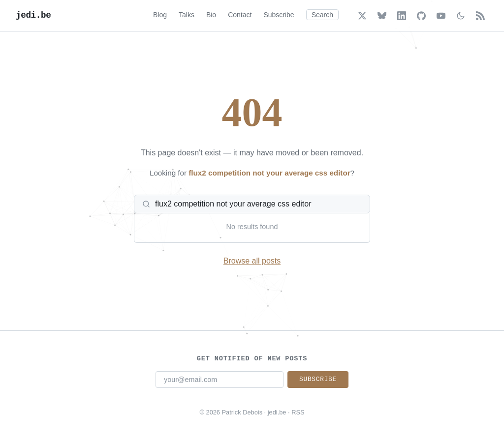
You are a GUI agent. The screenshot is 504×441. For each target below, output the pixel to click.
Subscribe (279, 15)
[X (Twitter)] (362, 16)
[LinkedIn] (402, 16)
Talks (187, 15)
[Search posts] (258, 204)
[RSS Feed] (480, 16)
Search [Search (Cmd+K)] (322, 15)
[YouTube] (441, 16)
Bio (211, 15)
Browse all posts (252, 261)
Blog (160, 15)
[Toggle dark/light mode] (461, 16)
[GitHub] (421, 16)
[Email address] (220, 380)
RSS (298, 412)
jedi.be (33, 15)
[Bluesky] (382, 16)
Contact (240, 15)
